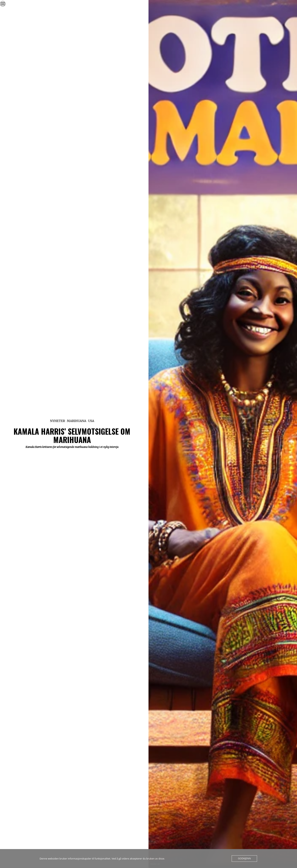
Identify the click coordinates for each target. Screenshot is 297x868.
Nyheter (57, 421)
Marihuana (77, 421)
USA (91, 421)
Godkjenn (244, 859)
